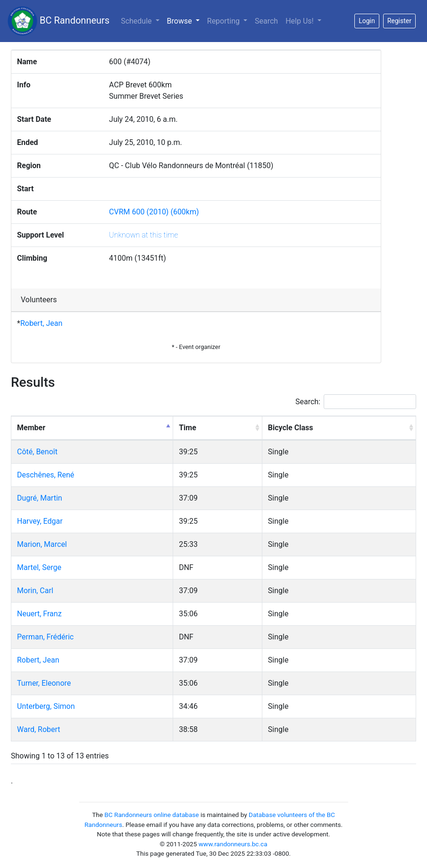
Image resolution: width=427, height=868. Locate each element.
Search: (356, 402)
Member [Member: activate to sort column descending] (31, 428)
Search (266, 21)
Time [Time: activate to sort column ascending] (188, 428)
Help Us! (300, 21)
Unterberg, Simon (46, 706)
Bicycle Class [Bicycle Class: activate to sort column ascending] (291, 428)
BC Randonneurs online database (151, 815)
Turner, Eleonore (44, 683)
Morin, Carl (35, 591)
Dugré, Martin (40, 498)
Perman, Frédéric (45, 637)
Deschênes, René (46, 475)
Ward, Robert (39, 729)
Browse (185, 20)
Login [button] (367, 21)
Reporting (224, 21)
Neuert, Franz (39, 614)
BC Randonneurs (59, 21)
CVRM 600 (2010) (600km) (154, 212)
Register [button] (399, 21)
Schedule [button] (137, 21)
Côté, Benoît (37, 452)
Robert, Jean (41, 323)
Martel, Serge (39, 567)
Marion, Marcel (42, 544)
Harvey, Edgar (40, 521)
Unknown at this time (143, 235)
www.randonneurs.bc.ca (233, 844)
